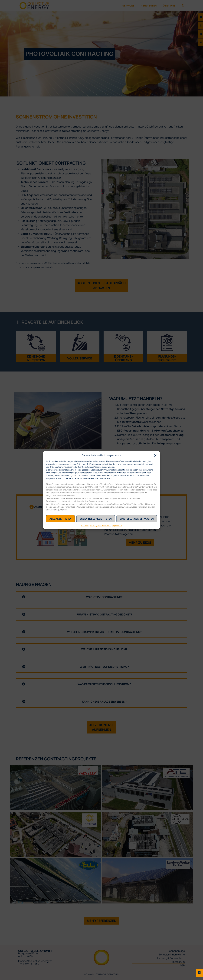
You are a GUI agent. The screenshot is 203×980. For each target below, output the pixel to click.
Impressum (117, 525)
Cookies (85, 525)
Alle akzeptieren (61, 519)
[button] (155, 455)
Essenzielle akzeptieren (96, 519)
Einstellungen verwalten (137, 519)
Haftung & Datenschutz (100, 525)
